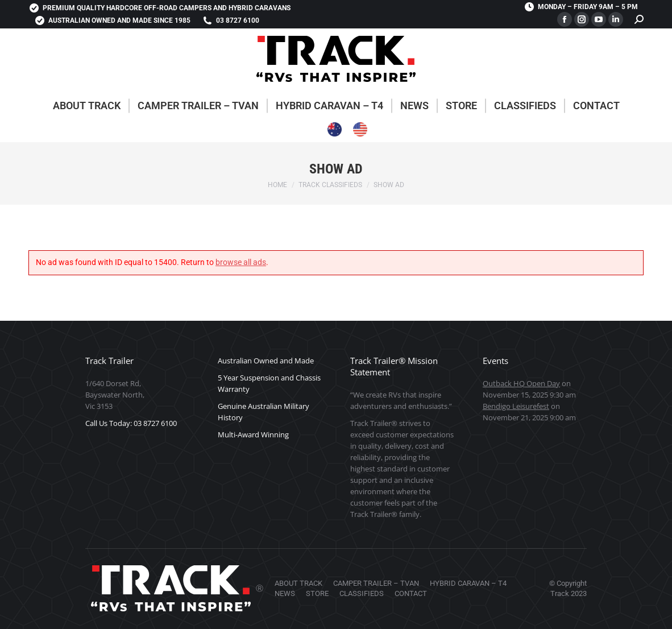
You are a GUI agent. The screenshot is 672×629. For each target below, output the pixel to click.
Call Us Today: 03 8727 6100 (131, 423)
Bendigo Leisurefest (516, 406)
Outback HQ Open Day (521, 383)
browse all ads (241, 262)
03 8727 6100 (231, 20)
